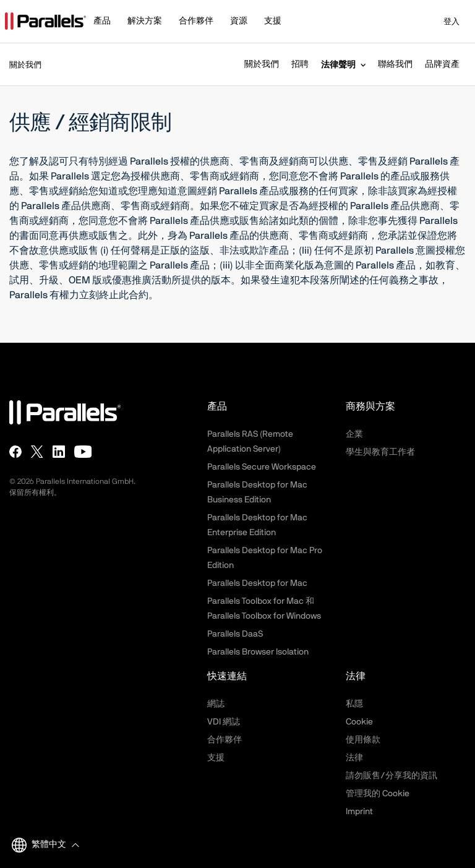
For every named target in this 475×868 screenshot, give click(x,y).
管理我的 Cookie (378, 794)
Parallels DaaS (235, 634)
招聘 (300, 64)
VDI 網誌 (224, 722)
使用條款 (363, 740)
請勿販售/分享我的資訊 (392, 776)
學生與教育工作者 (380, 452)
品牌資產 (442, 64)
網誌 (216, 704)
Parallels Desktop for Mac (257, 583)
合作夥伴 (225, 740)
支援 (216, 758)
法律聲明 (338, 64)
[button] (108, 22)
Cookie (359, 722)
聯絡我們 (395, 64)
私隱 (354, 704)
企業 (354, 434)
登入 (444, 22)
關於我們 (262, 64)
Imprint (359, 812)
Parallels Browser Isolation (258, 652)
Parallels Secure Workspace (262, 467)
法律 (354, 758)
